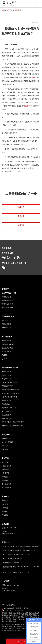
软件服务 (5, 504)
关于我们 (10, 10)
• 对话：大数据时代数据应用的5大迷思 (15, 554)
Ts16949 (5, 355)
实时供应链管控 (7, 300)
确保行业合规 (6, 328)
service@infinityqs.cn (9, 533)
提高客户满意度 (7, 348)
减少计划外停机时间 (9, 408)
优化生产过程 (6, 321)
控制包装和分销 (7, 308)
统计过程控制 (6, 439)
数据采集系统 (6, 466)
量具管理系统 (6, 488)
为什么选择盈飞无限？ (11, 368)
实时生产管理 (6, 297)
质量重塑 (5, 289)
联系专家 (21, 216)
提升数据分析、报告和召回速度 (13, 422)
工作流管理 (6, 469)
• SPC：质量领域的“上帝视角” (12, 559)
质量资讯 (18, 10)
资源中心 (5, 496)
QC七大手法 (6, 359)
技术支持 (5, 508)
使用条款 (26, 608)
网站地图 (5, 515)
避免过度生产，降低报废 (10, 393)
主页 (3, 10)
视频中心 (21, 207)
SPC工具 (5, 446)
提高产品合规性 (7, 418)
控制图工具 (6, 473)
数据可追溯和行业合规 (10, 382)
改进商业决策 (6, 379)
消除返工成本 (6, 404)
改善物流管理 (6, 324)
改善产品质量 (6, 341)
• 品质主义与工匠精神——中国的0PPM (16, 573)
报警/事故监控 (7, 480)
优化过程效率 (6, 411)
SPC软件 (5, 462)
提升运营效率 (6, 351)
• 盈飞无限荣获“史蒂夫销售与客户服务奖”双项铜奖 (19, 550)
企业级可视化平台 (9, 293)
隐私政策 (19, 608)
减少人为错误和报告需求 (10, 390)
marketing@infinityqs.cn (10, 591)
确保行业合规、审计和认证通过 (13, 426)
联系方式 (5, 581)
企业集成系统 (6, 484)
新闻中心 (5, 542)
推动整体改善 (7, 337)
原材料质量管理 (7, 304)
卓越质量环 (6, 248)
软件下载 (21, 225)
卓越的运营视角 (8, 316)
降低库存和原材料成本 (10, 397)
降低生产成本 (6, 375)
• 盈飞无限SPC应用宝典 (10, 563)
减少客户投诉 (6, 400)
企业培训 (5, 500)
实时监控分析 (6, 477)
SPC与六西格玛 (7, 442)
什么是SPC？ (7, 435)
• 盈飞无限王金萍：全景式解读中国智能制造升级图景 (20, 546)
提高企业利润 (6, 415)
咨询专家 (5, 449)
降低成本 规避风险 (8, 344)
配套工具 (5, 458)
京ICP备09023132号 (8, 608)
